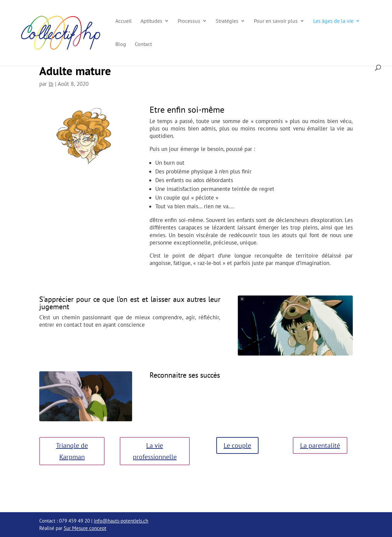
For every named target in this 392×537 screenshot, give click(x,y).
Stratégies (227, 21)
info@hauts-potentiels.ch (121, 521)
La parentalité (320, 445)
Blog (121, 44)
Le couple (237, 445)
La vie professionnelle (155, 451)
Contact (143, 44)
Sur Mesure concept (85, 528)
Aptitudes (151, 21)
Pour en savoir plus (276, 21)
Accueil (124, 21)
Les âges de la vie (333, 21)
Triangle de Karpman (72, 451)
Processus (189, 21)
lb (51, 84)
